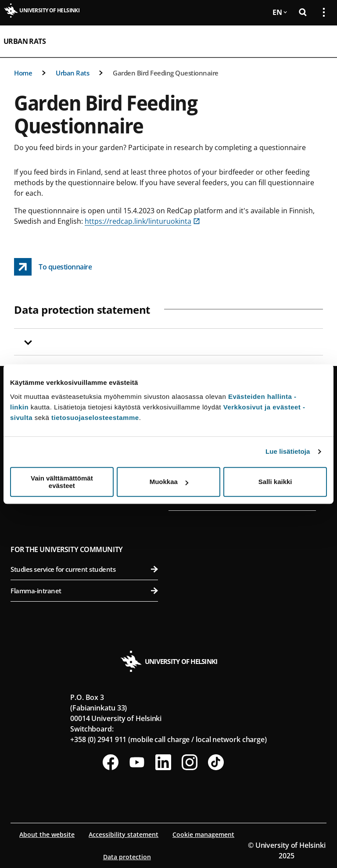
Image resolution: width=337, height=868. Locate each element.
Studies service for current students (84, 569)
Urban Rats (25, 41)
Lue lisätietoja (288, 451)
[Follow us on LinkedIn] (163, 762)
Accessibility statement (124, 834)
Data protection (127, 857)
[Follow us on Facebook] (111, 762)
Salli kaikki (275, 482)
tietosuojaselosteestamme (95, 418)
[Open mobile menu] (320, 41)
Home (23, 73)
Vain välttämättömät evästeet (62, 482)
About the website (47, 834)
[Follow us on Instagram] (190, 762)
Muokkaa (169, 482)
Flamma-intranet (84, 591)
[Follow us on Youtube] (137, 762)
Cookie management (203, 834)
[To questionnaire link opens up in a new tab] (53, 267)
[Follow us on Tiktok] (216, 762)
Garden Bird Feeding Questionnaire (166, 73)
